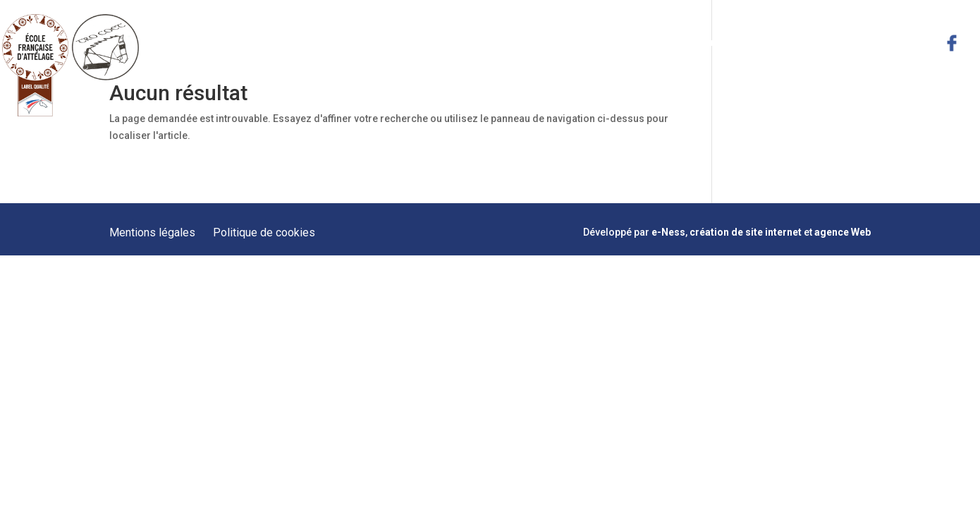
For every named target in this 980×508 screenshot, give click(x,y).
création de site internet (746, 232)
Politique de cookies (264, 232)
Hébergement (763, 42)
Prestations (582, 42)
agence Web (843, 232)
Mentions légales (152, 232)
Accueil (453, 42)
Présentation (512, 42)
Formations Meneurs (670, 42)
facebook (952, 43)
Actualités (830, 42)
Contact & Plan (900, 42)
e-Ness (668, 232)
